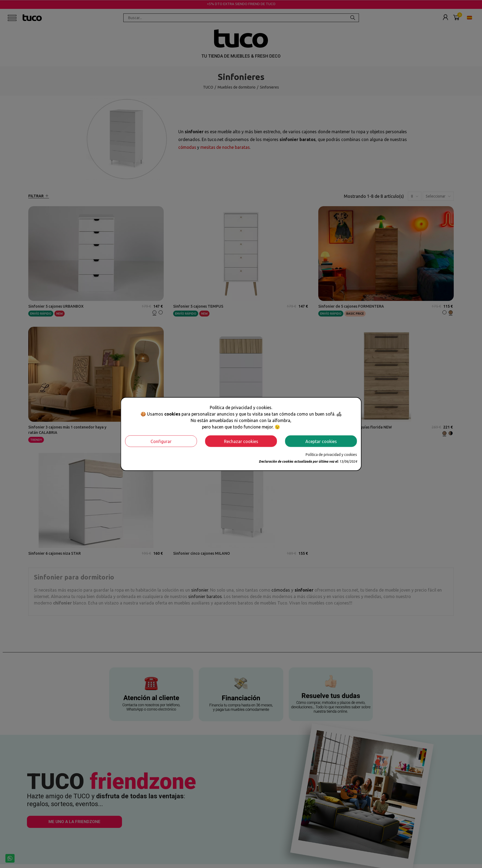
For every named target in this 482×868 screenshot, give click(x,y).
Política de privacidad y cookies (331, 455)
